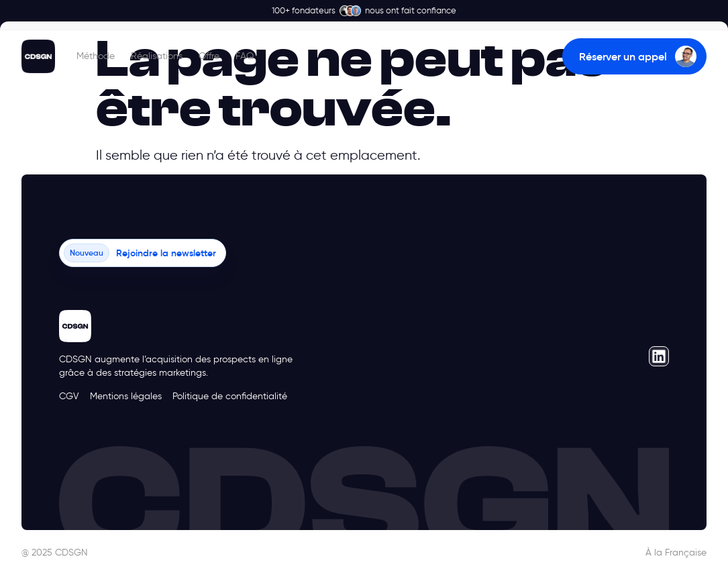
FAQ (245, 56)
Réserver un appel (638, 56)
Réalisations (157, 56)
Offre (209, 56)
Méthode (96, 56)
